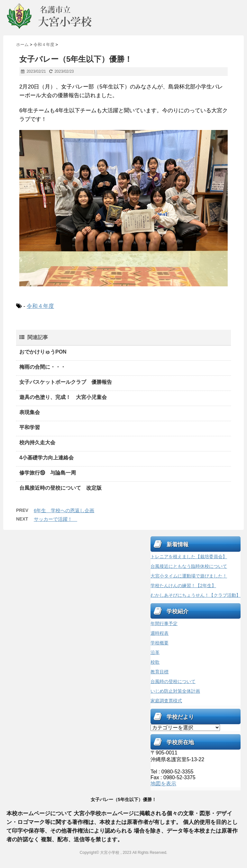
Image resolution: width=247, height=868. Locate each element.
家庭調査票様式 (166, 701)
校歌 (155, 662)
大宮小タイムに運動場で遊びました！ (189, 576)
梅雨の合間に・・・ (42, 367)
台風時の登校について (173, 681)
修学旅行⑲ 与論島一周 (48, 473)
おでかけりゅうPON (43, 352)
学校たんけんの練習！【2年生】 (183, 586)
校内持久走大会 (37, 443)
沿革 (155, 652)
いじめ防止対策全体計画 (175, 691)
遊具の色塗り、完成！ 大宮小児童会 (63, 397)
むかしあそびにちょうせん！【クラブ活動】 (196, 595)
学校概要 (160, 643)
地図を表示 (163, 784)
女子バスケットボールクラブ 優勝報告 (66, 382)
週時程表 (160, 633)
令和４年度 (40, 306)
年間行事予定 (164, 623)
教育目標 (160, 672)
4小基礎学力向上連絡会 (46, 458)
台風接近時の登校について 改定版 (60, 488)
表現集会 (30, 412)
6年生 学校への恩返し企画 (64, 510)
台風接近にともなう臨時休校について (189, 566)
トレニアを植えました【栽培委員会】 (189, 557)
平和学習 (30, 427)
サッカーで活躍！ (55, 519)
